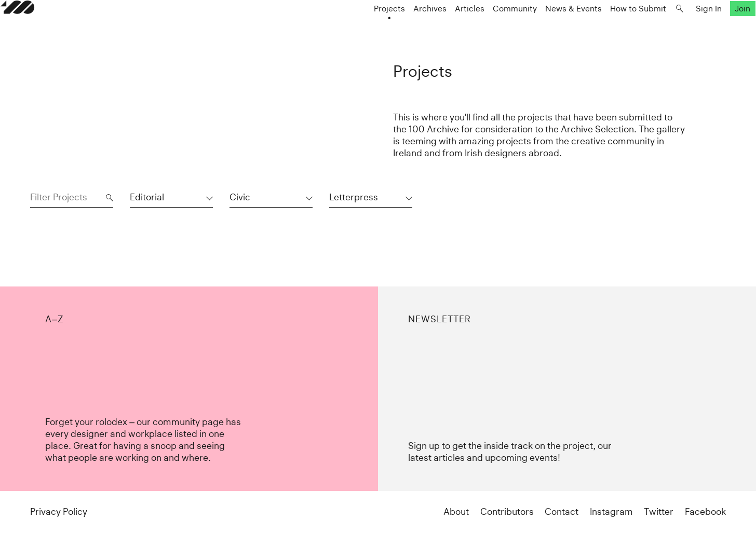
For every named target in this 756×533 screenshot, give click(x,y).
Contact (562, 512)
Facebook (705, 512)
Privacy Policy (59, 512)
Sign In (679, 29)
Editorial (147, 197)
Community (485, 29)
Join (713, 29)
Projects (360, 29)
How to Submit (609, 29)
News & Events (544, 29)
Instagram (611, 512)
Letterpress (354, 197)
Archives (400, 29)
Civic (240, 197)
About (456, 512)
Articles (440, 29)
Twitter (659, 512)
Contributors (507, 512)
